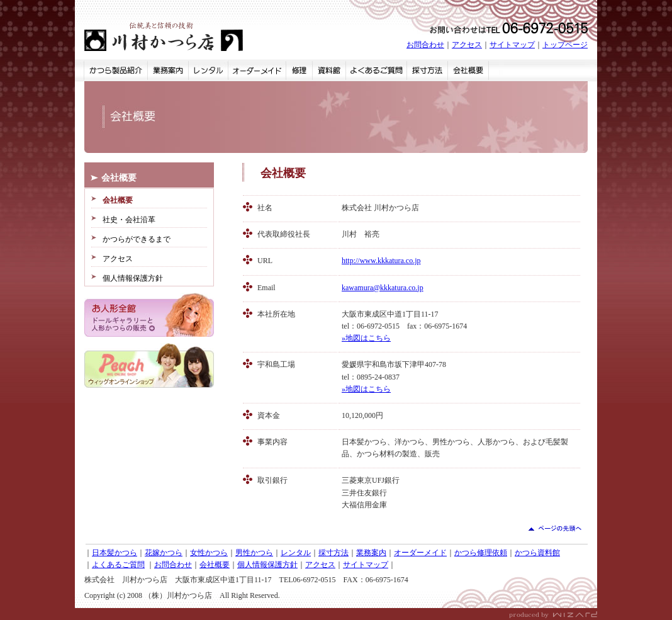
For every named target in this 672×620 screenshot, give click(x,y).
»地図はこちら (366, 338)
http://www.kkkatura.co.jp (381, 261)
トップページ (565, 45)
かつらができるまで (137, 239)
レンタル (296, 553)
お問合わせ (425, 45)
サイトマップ (512, 45)
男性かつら (254, 553)
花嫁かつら (164, 553)
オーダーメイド (420, 553)
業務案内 (371, 553)
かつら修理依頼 (481, 553)
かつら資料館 (537, 553)
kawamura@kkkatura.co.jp (383, 288)
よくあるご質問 (118, 565)
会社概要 (215, 565)
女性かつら (209, 553)
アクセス (467, 45)
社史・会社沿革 (129, 220)
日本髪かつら (115, 553)
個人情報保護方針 (133, 278)
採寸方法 (333, 553)
